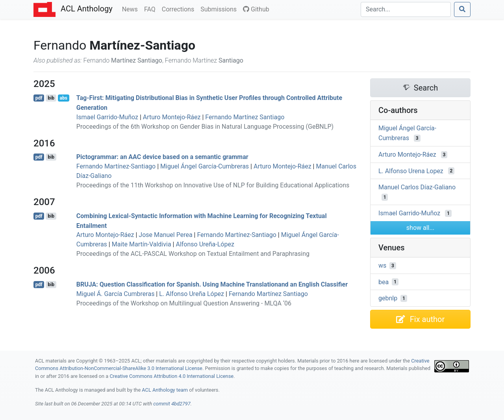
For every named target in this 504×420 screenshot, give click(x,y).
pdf (39, 98)
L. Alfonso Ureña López (192, 294)
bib (51, 98)
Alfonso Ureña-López (205, 244)
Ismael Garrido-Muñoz (107, 117)
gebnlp (388, 298)
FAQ (151, 9)
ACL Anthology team (165, 390)
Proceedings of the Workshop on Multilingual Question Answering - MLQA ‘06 (184, 303)
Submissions (220, 9)
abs (63, 98)
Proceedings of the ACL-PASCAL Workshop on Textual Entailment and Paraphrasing (193, 254)
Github (256, 9)
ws (382, 266)
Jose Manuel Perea (165, 235)
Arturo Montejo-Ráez (172, 117)
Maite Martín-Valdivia (142, 244)
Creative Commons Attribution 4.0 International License (171, 376)
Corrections (180, 9)
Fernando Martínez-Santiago (116, 166)
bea (384, 282)
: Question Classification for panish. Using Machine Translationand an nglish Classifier (212, 284)
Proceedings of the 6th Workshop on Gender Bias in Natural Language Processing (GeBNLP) (205, 127)
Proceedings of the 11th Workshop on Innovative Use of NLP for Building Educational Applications (213, 185)
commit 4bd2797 (172, 404)
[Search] (406, 9)
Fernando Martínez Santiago (245, 117)
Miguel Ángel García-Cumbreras (205, 166)
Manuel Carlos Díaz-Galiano (417, 187)
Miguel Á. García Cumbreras (116, 294)
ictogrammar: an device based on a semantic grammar (162, 157)
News (132, 9)
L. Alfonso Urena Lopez (411, 171)
